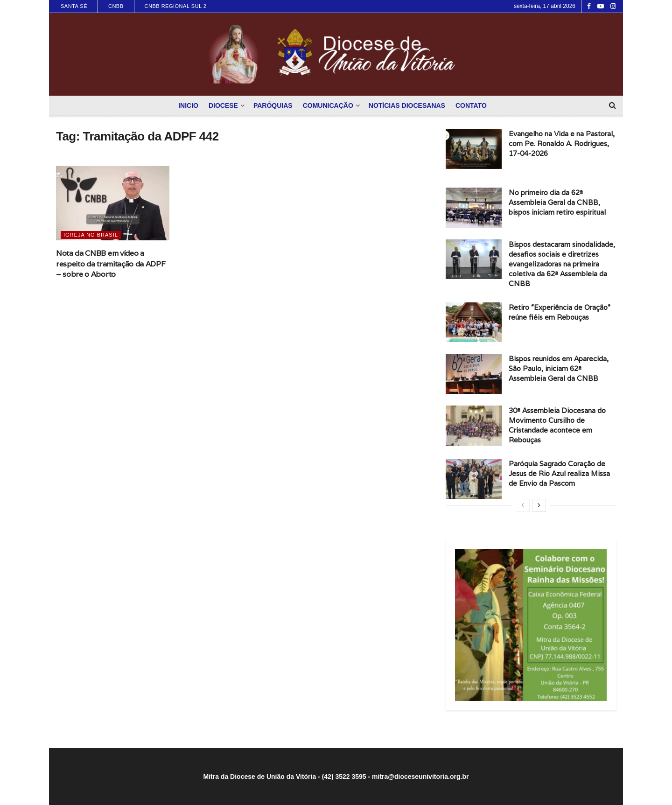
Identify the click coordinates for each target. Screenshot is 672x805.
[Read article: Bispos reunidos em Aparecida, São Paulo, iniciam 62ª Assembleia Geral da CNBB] (474, 374)
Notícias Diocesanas (407, 105)
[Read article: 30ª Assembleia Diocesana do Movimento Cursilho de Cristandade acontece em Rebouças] (474, 426)
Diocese (223, 105)
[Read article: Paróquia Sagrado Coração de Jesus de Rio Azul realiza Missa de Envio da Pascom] (474, 479)
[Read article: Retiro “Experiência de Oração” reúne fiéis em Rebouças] (474, 322)
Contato (471, 105)
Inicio (188, 105)
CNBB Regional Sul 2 (176, 6)
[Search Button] (612, 105)
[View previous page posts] (523, 505)
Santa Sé (74, 6)
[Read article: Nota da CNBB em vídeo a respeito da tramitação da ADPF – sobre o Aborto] (113, 203)
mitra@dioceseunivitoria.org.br (420, 777)
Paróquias (273, 105)
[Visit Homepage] (336, 55)
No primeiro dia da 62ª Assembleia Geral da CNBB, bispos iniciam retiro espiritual (557, 202)
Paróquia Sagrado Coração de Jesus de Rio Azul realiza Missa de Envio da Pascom (559, 473)
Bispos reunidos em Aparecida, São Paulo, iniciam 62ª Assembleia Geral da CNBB (559, 368)
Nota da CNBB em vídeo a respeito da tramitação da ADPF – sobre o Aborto (111, 264)
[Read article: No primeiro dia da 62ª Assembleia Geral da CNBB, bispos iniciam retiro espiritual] (474, 208)
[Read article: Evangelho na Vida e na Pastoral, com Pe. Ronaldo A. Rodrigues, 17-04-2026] (474, 149)
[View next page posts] (539, 505)
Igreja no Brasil (91, 235)
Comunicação (328, 105)
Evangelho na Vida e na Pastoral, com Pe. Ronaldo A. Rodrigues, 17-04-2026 (562, 143)
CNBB (116, 6)
